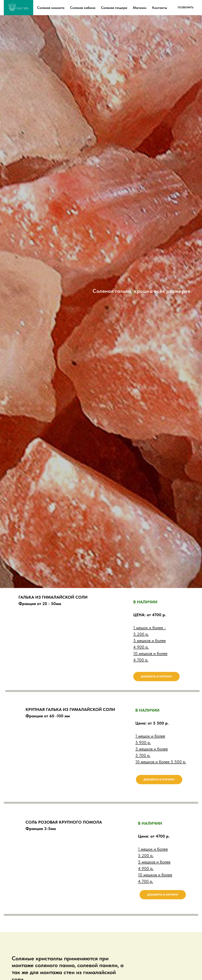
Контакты (160, 8)
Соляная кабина (83, 8)
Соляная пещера (114, 8)
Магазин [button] (140, 8)
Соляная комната (51, 8)
